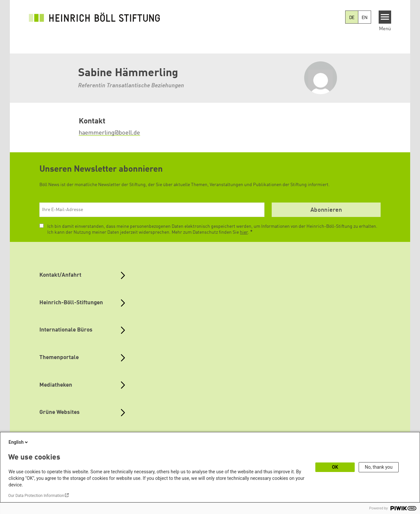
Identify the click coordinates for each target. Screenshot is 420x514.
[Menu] (385, 17)
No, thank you (379, 467)
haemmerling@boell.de (109, 133)
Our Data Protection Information (36, 496)
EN (365, 18)
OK (335, 467)
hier (244, 232)
